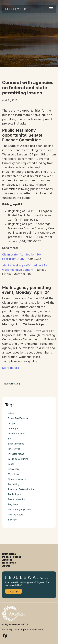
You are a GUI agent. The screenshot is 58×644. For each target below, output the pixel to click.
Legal (11, 464)
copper (12, 423)
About (6, 566)
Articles (7, 560)
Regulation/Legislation (20, 510)
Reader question (17, 499)
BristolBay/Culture (18, 418)
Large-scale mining (18, 459)
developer (13, 429)
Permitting (14, 384)
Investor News (16, 454)
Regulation (14, 504)
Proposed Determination (21, 489)
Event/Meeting (16, 444)
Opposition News (17, 479)
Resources (9, 563)
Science (12, 520)
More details (11, 368)
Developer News (17, 434)
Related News (15, 515)
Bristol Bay (9, 554)
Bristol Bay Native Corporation (17, 629)
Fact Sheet (14, 449)
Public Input (15, 494)
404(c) (12, 413)
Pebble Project (12, 557)
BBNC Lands (38, 629)
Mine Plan (13, 474)
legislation (13, 469)
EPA (10, 439)
